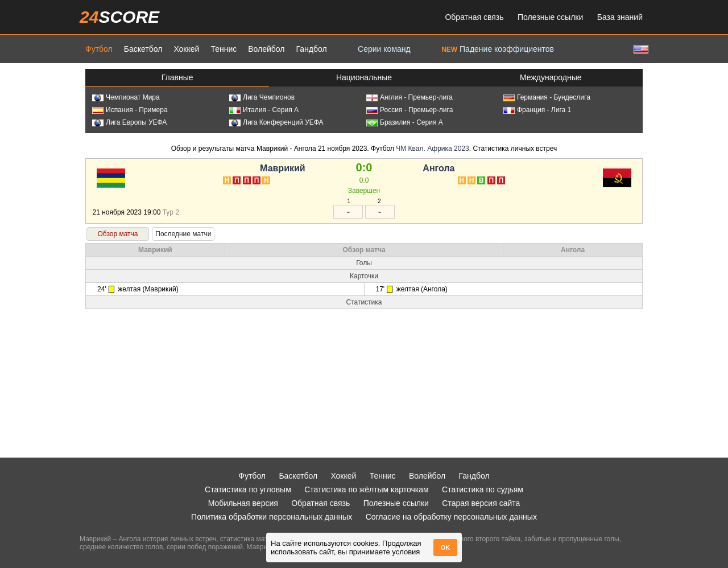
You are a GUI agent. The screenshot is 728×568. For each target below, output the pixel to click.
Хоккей (186, 49)
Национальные (364, 77)
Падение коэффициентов (498, 49)
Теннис (224, 49)
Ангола (439, 168)
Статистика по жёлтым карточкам (367, 489)
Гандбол (311, 49)
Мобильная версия (243, 503)
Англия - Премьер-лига (409, 97)
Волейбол (266, 49)
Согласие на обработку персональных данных (451, 517)
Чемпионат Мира (126, 97)
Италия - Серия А (264, 110)
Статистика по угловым (248, 489)
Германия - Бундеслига (547, 97)
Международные (551, 77)
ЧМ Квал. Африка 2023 (433, 149)
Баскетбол (143, 49)
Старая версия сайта (481, 503)
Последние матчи (183, 234)
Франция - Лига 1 (537, 110)
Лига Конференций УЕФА (276, 122)
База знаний (620, 17)
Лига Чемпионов (262, 97)
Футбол (99, 49)
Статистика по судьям (483, 489)
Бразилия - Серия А (405, 122)
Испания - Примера (130, 110)
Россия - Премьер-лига (409, 110)
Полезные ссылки (550, 17)
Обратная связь (474, 17)
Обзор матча (117, 234)
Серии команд (384, 49)
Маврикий (283, 168)
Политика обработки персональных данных (272, 517)
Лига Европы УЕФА (129, 122)
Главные (177, 77)
